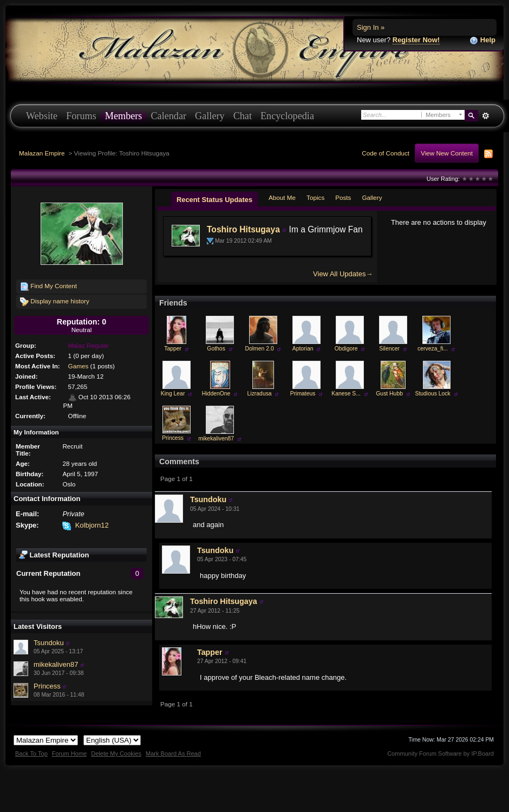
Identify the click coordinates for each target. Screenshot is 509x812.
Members (124, 116)
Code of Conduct (386, 153)
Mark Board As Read (173, 753)
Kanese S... (346, 394)
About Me (282, 197)
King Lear (173, 394)
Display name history (55, 302)
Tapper (173, 349)
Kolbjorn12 (92, 525)
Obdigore (346, 349)
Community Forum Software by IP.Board (441, 753)
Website (42, 116)
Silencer (389, 349)
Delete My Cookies (116, 753)
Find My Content (48, 287)
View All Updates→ (343, 274)
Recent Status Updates (214, 200)
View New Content (447, 153)
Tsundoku (49, 643)
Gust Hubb (389, 394)
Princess (47, 686)
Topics (315, 197)
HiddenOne (216, 394)
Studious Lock (432, 394)
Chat (243, 116)
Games (79, 366)
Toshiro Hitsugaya (243, 229)
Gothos (216, 349)
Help (482, 40)
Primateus (303, 394)
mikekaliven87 (56, 664)
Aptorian (303, 349)
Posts (343, 197)
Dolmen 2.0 (260, 349)
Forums (81, 116)
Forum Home (69, 753)
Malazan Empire (42, 153)
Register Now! (416, 40)
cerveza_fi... (433, 349)
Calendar (168, 116)
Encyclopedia (287, 116)
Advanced (485, 116)
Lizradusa (260, 394)
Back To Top (31, 753)
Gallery (210, 116)
